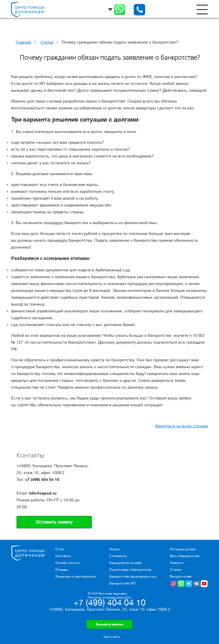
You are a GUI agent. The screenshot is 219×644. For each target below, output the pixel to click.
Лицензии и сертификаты (76, 577)
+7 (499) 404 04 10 (42, 479)
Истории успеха (183, 549)
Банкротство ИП (122, 583)
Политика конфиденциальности (110, 597)
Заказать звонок (109, 624)
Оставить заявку (54, 522)
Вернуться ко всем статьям (182, 426)
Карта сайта (112, 637)
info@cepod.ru (43, 493)
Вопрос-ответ (181, 577)
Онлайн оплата (67, 563)
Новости (177, 563)
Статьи (47, 42)
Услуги (114, 549)
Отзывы (61, 570)
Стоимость (118, 556)
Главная (23, 42)
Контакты (63, 556)
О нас (60, 549)
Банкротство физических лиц (133, 577)
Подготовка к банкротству (130, 570)
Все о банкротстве (185, 556)
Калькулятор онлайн (126, 563)
